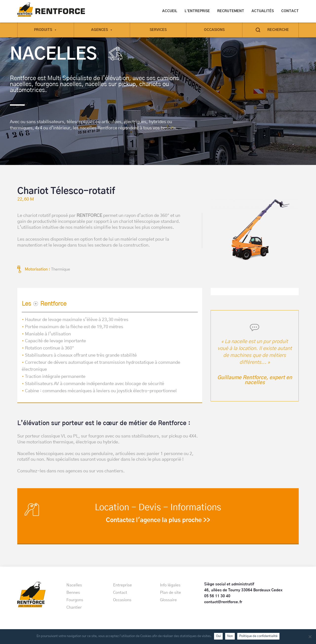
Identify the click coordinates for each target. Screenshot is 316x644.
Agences (102, 30)
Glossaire (168, 600)
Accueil (170, 11)
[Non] (310, 637)
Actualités (263, 11)
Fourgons (75, 600)
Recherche (278, 30)
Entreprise (122, 585)
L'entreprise (197, 11)
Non (230, 636)
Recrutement (231, 11)
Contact (290, 11)
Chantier (74, 607)
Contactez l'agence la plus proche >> (158, 520)
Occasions (214, 30)
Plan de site (170, 593)
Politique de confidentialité (258, 636)
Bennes (73, 593)
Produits (46, 30)
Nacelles (74, 585)
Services (158, 30)
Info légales (170, 585)
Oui (218, 636)
